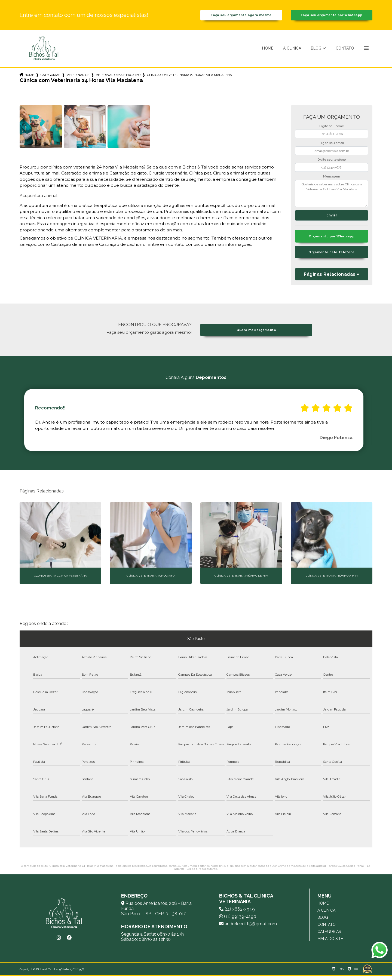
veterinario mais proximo (118, 77)
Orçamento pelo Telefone (332, 256)
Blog (316, 50)
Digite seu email (332, 145)
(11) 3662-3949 (237, 913)
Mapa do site (330, 943)
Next (370, 424)
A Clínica (292, 50)
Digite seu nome (332, 128)
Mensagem (332, 179)
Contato (345, 50)
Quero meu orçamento (256, 334)
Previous (22, 424)
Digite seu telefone (332, 162)
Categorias (50, 77)
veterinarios (78, 77)
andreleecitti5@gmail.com (248, 928)
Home (268, 50)
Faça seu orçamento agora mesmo (241, 16)
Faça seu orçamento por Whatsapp (332, 16)
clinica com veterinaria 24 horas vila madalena (189, 77)
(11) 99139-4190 (238, 921)
